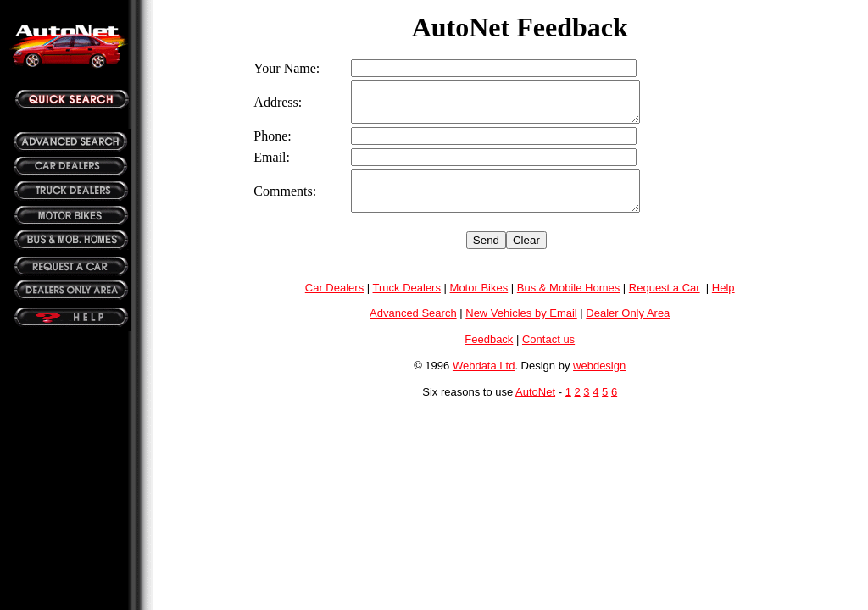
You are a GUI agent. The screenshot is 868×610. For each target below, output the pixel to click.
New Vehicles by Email (521, 328)
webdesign (599, 381)
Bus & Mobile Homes (568, 303)
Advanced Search (413, 328)
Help (723, 303)
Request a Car (665, 303)
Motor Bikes (479, 303)
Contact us (548, 355)
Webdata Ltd (484, 381)
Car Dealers (334, 303)
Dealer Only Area (628, 328)
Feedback (489, 355)
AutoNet (535, 407)
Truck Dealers (407, 303)
